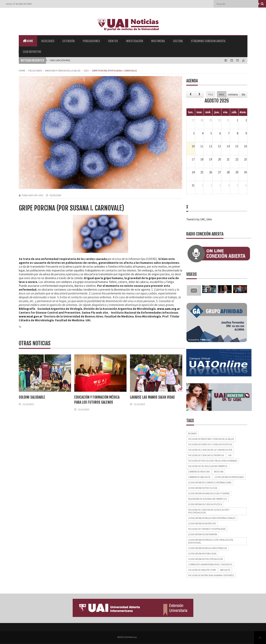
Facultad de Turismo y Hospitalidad (207, 529)
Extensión (69, 41)
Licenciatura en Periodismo (229, 477)
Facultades (48, 41)
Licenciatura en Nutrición (202, 524)
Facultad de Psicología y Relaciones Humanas (213, 461)
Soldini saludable (32, 397)
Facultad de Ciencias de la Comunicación (210, 450)
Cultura (178, 41)
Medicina (219, 472)
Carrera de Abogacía (199, 477)
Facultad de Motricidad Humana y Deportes (211, 575)
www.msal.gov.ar (31, 316)
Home (28, 41)
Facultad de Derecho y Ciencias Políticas (210, 444)
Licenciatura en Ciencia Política (205, 504)
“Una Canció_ (57, 60)
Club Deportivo (32, 52)
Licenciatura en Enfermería (203, 534)
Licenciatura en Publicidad (202, 554)
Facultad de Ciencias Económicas (206, 455)
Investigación (135, 41)
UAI (230, 455)
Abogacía (225, 570)
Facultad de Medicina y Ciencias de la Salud (211, 439)
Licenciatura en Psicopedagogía (205, 559)
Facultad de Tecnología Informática (208, 466)
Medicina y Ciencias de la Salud (63, 71)
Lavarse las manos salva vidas (152, 397)
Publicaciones (91, 41)
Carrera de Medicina (199, 472)
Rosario (192, 434)
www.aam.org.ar (168, 309)
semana (233, 94)
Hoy (211, 94)
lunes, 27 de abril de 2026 (19, 4)
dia (243, 94)
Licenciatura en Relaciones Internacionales (212, 518)
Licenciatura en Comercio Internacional (210, 483)
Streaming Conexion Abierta (208, 41)
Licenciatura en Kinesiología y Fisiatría (209, 493)
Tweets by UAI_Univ (199, 219)
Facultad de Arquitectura (202, 570)
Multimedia (158, 41)
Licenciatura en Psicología (203, 488)
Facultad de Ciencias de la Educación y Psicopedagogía (209, 511)
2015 (86, 71)
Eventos (113, 41)
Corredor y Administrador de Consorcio (210, 564)
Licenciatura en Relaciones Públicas (207, 548)
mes (222, 94)
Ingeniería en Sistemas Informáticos (207, 499)
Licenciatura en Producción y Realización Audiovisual (211, 541)
